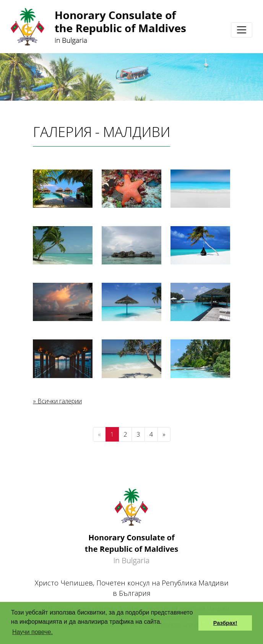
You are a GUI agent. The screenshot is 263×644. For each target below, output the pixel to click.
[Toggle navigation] (242, 30)
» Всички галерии (57, 401)
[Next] (164, 434)
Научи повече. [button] (32, 632)
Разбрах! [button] (225, 623)
